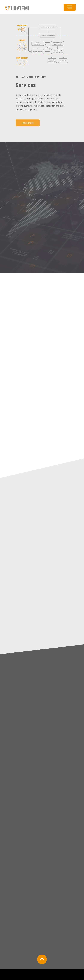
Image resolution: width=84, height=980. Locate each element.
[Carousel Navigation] (42, 159)
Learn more (28, 124)
